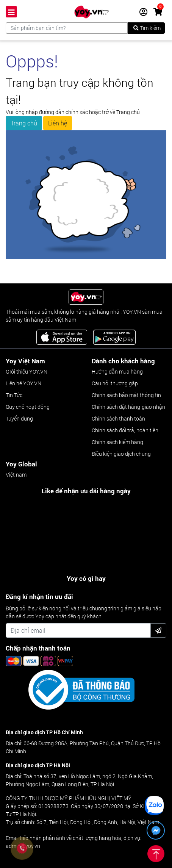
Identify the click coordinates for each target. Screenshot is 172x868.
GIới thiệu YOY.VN (27, 371)
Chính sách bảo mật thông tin (126, 395)
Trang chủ (24, 123)
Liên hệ (58, 123)
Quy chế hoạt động (28, 407)
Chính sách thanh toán (118, 418)
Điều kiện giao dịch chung (121, 454)
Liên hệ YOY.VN (23, 383)
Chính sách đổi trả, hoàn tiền (125, 430)
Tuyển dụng (19, 418)
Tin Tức (14, 395)
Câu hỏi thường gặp (115, 383)
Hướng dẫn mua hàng (117, 371)
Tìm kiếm (147, 28)
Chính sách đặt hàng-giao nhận (128, 407)
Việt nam (16, 475)
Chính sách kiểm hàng (117, 442)
